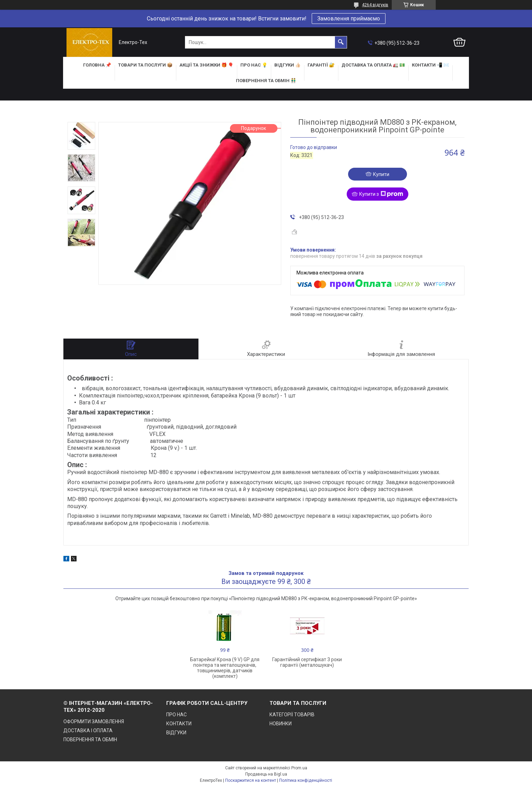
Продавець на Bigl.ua (266, 774)
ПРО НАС (176, 715)
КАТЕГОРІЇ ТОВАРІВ (292, 715)
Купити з (381, 194)
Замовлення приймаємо (349, 19)
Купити (381, 174)
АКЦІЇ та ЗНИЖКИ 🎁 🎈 (206, 65)
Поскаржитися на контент (251, 780)
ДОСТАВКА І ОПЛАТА (88, 731)
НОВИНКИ (281, 724)
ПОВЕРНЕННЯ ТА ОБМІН (90, 740)
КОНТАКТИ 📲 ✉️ (430, 65)
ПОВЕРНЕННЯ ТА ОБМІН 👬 (266, 81)
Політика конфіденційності (306, 780)
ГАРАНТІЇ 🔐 (321, 65)
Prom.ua (299, 768)
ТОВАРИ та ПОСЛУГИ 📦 (145, 65)
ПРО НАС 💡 (254, 65)
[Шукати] (341, 42)
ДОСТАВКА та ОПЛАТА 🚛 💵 (373, 65)
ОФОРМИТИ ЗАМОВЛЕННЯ (94, 722)
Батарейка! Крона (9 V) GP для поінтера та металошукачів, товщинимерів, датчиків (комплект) (225, 668)
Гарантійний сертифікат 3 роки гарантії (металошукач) (307, 662)
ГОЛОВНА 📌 (97, 65)
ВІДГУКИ (176, 733)
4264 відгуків (375, 5)
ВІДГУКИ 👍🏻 (287, 65)
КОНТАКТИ (179, 724)
